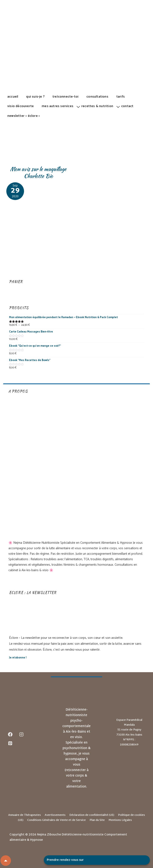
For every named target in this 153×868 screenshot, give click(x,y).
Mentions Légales (120, 820)
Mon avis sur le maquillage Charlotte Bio (38, 172)
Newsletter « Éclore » (24, 116)
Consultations (97, 97)
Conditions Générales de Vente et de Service (56, 820)
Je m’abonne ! (18, 658)
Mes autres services (58, 106)
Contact (127, 106)
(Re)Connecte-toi (65, 97)
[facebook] (10, 734)
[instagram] (21, 734)
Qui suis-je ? (35, 97)
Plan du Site (97, 820)
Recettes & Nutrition (97, 106)
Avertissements (55, 815)
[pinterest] (10, 743)
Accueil (13, 97)
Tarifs (121, 97)
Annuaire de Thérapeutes (25, 815)
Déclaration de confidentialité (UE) (92, 815)
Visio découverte (21, 106)
